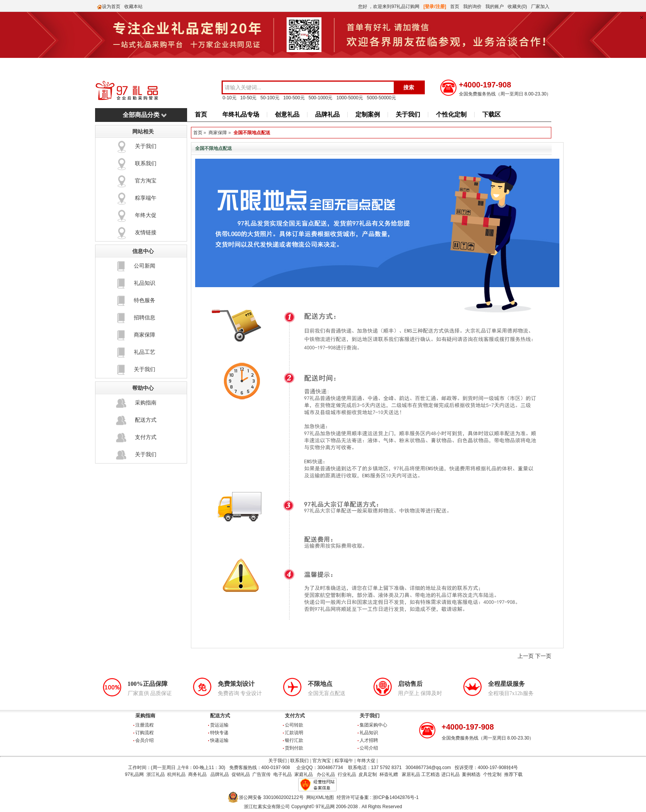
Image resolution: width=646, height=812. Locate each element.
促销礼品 (241, 774)
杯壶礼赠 (389, 774)
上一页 (526, 656)
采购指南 (146, 403)
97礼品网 (134, 774)
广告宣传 (261, 774)
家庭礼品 (304, 774)
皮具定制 (368, 774)
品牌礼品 (327, 114)
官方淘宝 (146, 181)
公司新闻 (145, 266)
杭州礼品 (176, 774)
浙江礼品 (156, 774)
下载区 (491, 114)
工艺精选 (431, 774)
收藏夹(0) (517, 7)
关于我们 (408, 114)
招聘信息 (145, 317)
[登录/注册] (435, 7)
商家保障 (145, 335)
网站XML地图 (320, 797)
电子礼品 (283, 774)
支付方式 (146, 437)
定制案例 (368, 114)
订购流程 (145, 733)
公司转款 (294, 725)
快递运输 (219, 740)
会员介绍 (145, 740)
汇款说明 (294, 733)
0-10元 (230, 98)
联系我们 (146, 163)
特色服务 (145, 300)
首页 (455, 7)
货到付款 (294, 748)
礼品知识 (145, 283)
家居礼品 (411, 774)
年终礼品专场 (241, 114)
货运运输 (219, 725)
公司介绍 (369, 748)
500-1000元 (321, 98)
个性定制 (492, 774)
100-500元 (294, 98)
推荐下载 (513, 774)
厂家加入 (540, 7)
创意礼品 (287, 114)
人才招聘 (369, 740)
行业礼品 (347, 774)
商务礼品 (197, 774)
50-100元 (270, 98)
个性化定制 (451, 114)
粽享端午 (146, 198)
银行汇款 (294, 740)
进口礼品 (450, 774)
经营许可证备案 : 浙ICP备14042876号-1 (378, 797)
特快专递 (219, 733)
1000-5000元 (349, 98)
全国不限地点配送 (252, 133)
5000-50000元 (381, 98)
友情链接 (146, 232)
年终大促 (146, 215)
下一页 (543, 656)
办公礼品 (326, 774)
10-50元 (249, 98)
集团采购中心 (373, 725)
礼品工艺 (145, 352)
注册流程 (145, 725)
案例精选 (471, 774)
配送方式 (146, 420)
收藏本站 (133, 7)
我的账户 (495, 7)
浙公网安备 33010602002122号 (271, 797)
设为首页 (111, 7)
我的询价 (472, 7)
